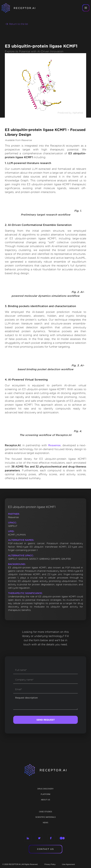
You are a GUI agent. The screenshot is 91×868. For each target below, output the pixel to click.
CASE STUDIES (46, 812)
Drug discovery (45, 789)
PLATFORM (45, 794)
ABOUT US (45, 800)
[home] (23, 8)
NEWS (46, 823)
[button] (86, 8)
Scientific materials (45, 817)
